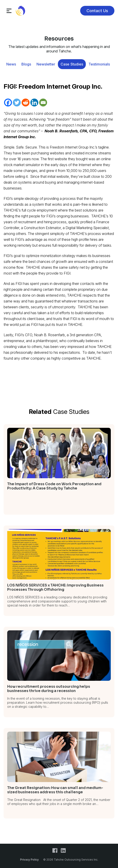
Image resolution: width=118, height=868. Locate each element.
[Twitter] (17, 103)
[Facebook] (8, 103)
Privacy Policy (29, 860)
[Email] (43, 103)
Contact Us (97, 11)
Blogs (26, 64)
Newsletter (46, 64)
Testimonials (99, 64)
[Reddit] (26, 103)
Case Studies (72, 64)
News (11, 64)
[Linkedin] (34, 103)
